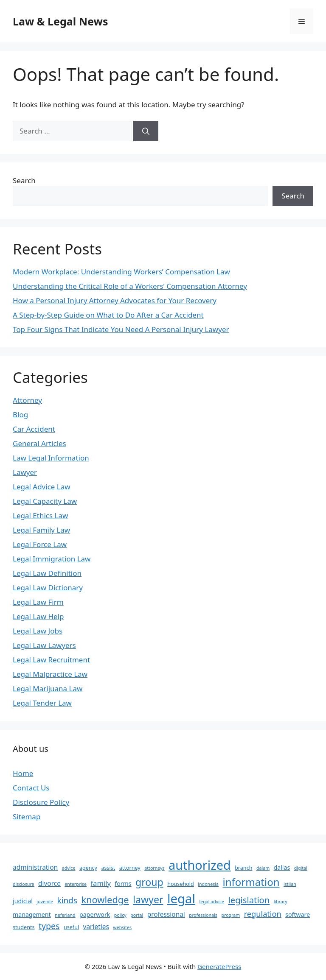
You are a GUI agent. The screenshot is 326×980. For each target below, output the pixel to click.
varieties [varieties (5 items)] (96, 927)
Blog (20, 415)
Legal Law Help (38, 616)
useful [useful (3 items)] (71, 927)
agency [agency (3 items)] (88, 868)
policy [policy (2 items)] (120, 915)
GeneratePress (219, 966)
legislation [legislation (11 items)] (249, 900)
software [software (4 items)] (298, 914)
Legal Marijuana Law (48, 688)
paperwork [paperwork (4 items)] (95, 914)
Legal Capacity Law (45, 501)
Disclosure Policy (41, 802)
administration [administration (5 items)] (35, 867)
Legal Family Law (41, 530)
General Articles (39, 443)
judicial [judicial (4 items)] (23, 901)
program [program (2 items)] (230, 915)
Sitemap (27, 817)
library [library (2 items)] (281, 902)
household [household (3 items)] (181, 884)
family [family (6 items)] (100, 883)
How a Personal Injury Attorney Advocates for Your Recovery (115, 300)
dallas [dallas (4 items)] (282, 867)
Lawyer (25, 472)
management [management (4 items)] (32, 914)
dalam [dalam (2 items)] (263, 868)
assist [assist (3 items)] (108, 868)
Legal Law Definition (47, 573)
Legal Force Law (40, 544)
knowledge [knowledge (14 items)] (105, 900)
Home (23, 773)
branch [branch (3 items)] (243, 868)
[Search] (146, 131)
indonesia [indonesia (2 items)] (208, 884)
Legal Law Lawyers (44, 645)
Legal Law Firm (38, 602)
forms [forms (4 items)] (123, 884)
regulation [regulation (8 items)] (263, 914)
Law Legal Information (51, 458)
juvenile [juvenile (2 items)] (45, 902)
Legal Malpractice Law (50, 674)
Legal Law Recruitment (51, 660)
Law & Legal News (60, 21)
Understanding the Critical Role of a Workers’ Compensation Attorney (130, 286)
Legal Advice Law (42, 487)
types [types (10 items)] (49, 926)
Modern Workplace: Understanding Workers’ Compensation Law (121, 272)
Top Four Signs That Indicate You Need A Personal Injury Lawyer (121, 329)
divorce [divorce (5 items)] (49, 883)
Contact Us (31, 788)
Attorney (27, 400)
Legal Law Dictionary (48, 588)
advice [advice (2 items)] (69, 868)
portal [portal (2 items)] (137, 915)
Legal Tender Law (42, 703)
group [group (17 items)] (149, 882)
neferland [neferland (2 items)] (65, 915)
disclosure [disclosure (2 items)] (24, 884)
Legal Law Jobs (38, 631)
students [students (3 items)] (24, 927)
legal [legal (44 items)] (181, 899)
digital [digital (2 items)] (301, 868)
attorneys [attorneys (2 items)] (154, 868)
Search (24, 180)
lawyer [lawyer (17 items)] (148, 899)
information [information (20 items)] (251, 882)
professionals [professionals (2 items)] (203, 915)
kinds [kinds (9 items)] (67, 900)
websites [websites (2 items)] (122, 927)
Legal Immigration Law (52, 559)
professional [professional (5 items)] (166, 914)
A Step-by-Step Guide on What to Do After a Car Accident (108, 315)
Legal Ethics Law (40, 515)
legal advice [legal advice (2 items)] (212, 902)
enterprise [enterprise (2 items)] (76, 884)
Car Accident (34, 429)
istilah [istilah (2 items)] (290, 884)
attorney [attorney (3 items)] (130, 868)
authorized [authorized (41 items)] (200, 865)
